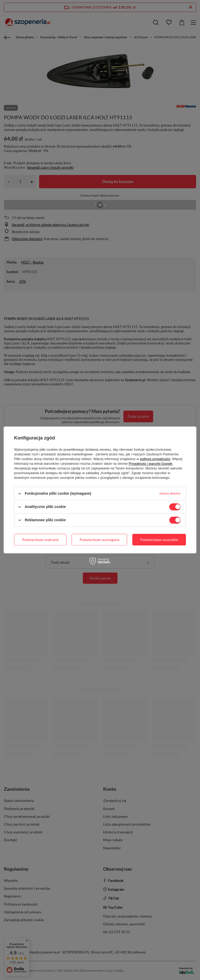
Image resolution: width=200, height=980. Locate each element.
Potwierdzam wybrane (40, 540)
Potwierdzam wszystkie (159, 540)
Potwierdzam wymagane (99, 540)
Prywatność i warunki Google (151, 464)
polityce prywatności (155, 459)
